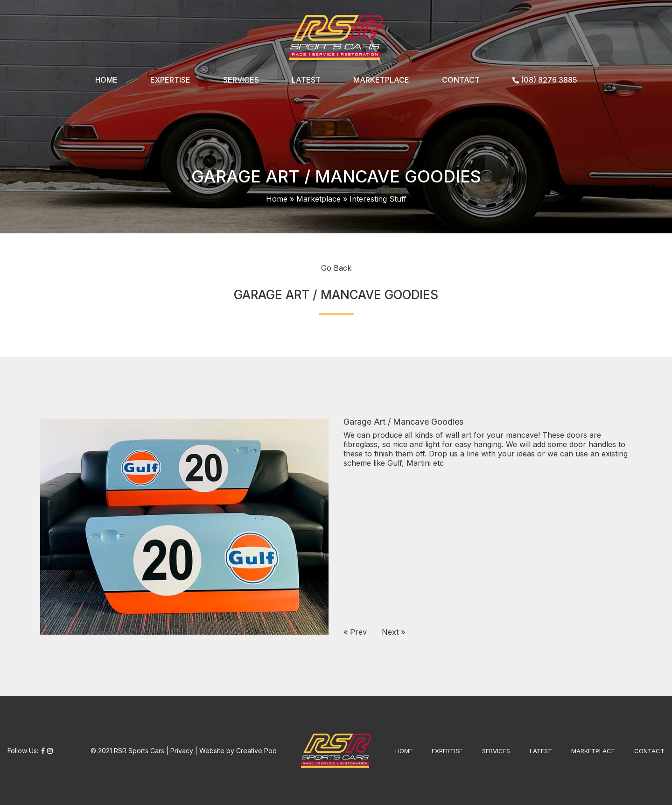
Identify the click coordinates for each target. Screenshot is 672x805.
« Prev (355, 632)
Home (277, 199)
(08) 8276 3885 (545, 80)
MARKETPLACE (381, 80)
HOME (106, 80)
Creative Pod (256, 751)
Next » (393, 632)
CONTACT (461, 80)
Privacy (182, 751)
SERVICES (241, 80)
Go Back (336, 268)
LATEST (306, 80)
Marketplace (318, 199)
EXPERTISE (170, 80)
